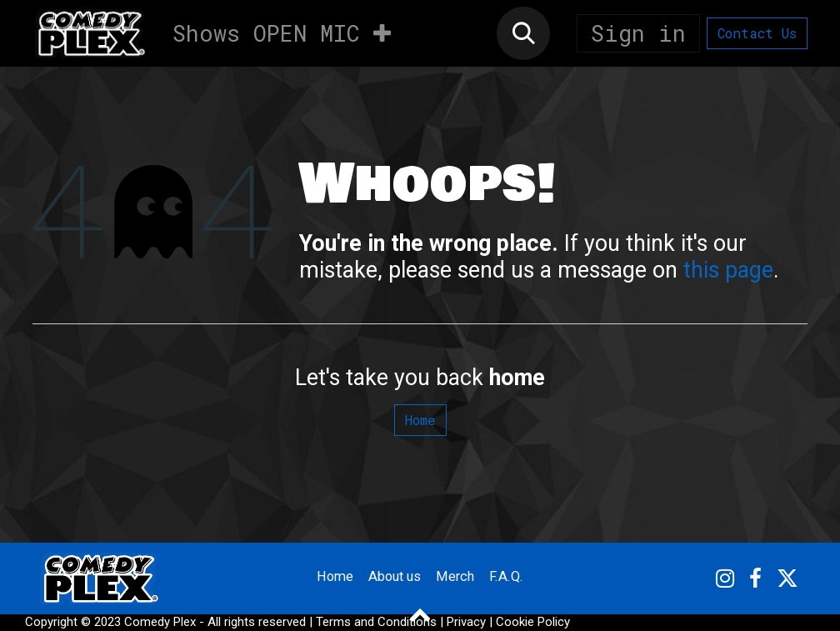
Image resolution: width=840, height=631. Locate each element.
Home (420, 420)
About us (395, 577)
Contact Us (757, 33)
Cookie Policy (533, 622)
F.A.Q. (514, 577)
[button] (523, 33)
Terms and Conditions (376, 622)
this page (728, 270)
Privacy (466, 622)
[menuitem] (206, 33)
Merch (460, 577)
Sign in (638, 33)
